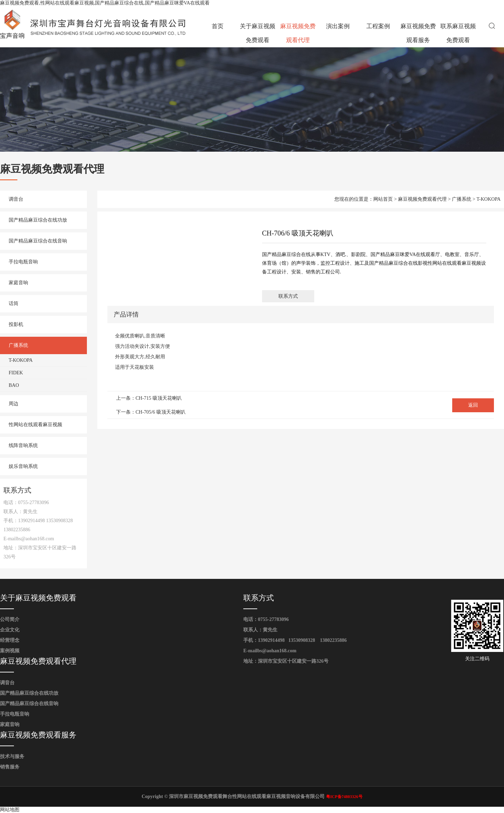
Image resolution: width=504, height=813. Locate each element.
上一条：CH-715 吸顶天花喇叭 (149, 398)
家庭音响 (18, 283)
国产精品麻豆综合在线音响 (38, 241)
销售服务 (10, 767)
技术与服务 (12, 756)
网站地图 (10, 810)
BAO (14, 385)
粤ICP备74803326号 (344, 797)
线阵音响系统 (23, 445)
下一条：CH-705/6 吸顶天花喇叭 (151, 412)
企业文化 (10, 630)
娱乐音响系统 (23, 466)
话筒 (14, 304)
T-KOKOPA (21, 360)
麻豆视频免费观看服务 (418, 33)
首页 (218, 26)
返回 (473, 405)
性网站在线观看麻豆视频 (35, 425)
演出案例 (338, 26)
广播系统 (18, 345)
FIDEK (16, 373)
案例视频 (10, 651)
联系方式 (288, 296)
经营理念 (10, 640)
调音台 (16, 199)
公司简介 (10, 619)
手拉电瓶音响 (23, 262)
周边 (14, 404)
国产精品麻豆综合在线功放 (38, 220)
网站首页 (383, 199)
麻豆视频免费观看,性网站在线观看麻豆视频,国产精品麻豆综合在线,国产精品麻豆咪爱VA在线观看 (105, 3)
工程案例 (378, 26)
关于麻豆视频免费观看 (258, 33)
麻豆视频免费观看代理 (298, 33)
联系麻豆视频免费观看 (458, 33)
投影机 (16, 324)
